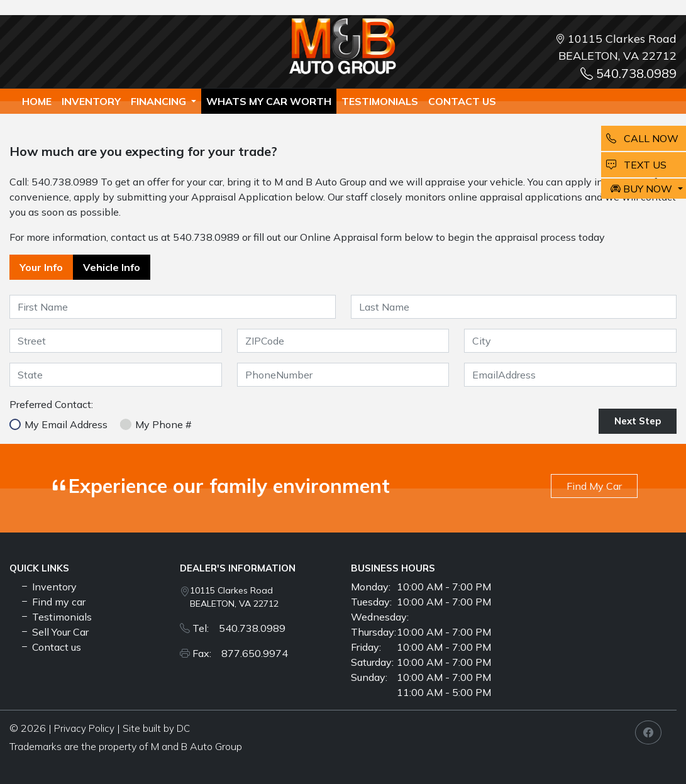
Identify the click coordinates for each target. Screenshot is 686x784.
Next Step (638, 421)
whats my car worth (269, 101)
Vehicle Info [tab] (112, 267)
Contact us (462, 101)
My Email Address (66, 424)
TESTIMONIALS (380, 101)
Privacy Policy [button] (84, 728)
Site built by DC (156, 728)
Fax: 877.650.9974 (240, 653)
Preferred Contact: (51, 404)
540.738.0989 (628, 73)
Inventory (91, 101)
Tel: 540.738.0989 (239, 628)
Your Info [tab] (41, 267)
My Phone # (163, 424)
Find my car (53, 602)
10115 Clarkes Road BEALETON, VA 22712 (234, 597)
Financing (160, 101)
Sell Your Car (54, 632)
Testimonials (56, 617)
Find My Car (594, 486)
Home (37, 101)
